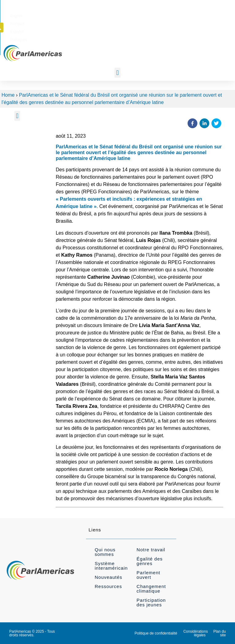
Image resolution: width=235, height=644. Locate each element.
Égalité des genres (149, 561)
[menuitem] (126, 15)
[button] (220, 15)
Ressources (108, 586)
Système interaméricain (111, 566)
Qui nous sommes (105, 552)
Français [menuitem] (145, 15)
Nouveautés (108, 577)
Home (8, 95)
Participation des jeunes (151, 602)
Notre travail (151, 550)
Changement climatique (151, 589)
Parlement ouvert (148, 575)
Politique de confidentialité (156, 633)
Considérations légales (196, 633)
